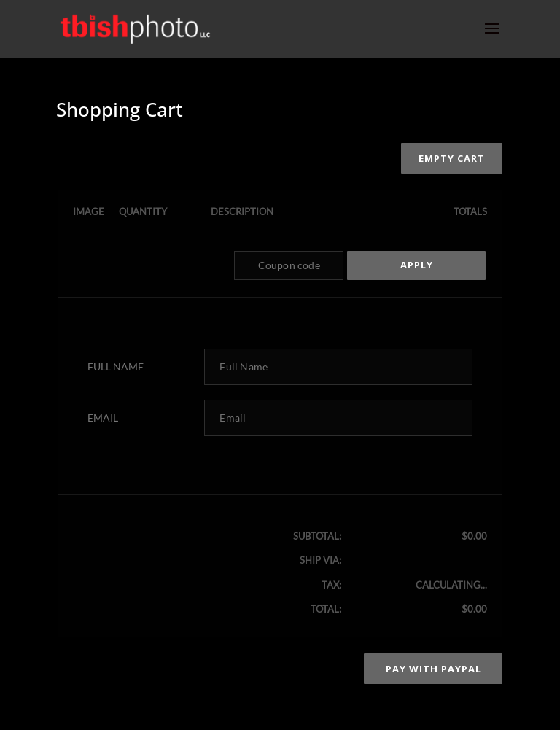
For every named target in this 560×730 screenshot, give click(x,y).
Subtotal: (317, 536)
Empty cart (452, 158)
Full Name (116, 366)
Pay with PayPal (433, 669)
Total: (326, 609)
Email (103, 418)
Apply (417, 265)
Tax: (331, 585)
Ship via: (320, 560)
